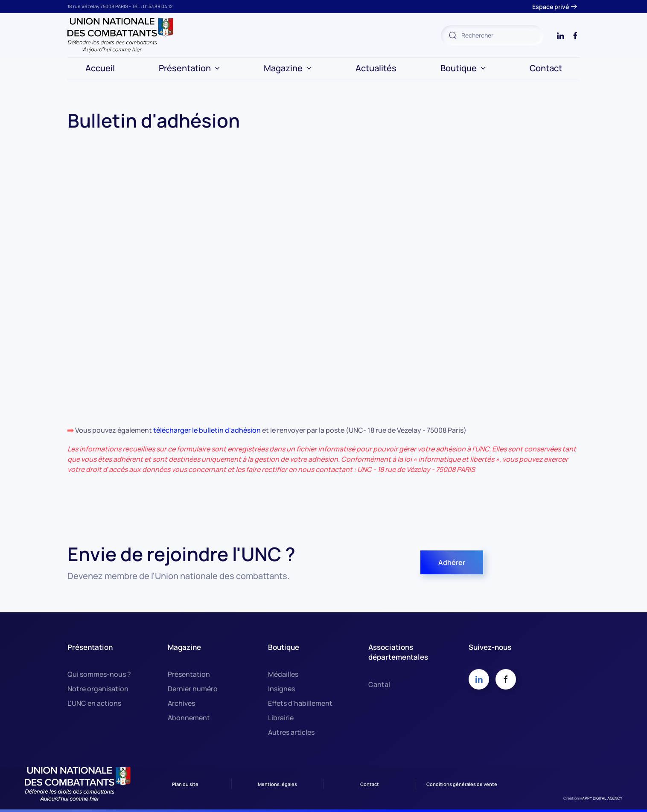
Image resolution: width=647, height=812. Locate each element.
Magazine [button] (288, 68)
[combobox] (492, 35)
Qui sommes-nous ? (99, 674)
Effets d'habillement (300, 703)
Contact (546, 68)
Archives (181, 703)
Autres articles (291, 732)
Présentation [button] (189, 68)
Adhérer (452, 562)
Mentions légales (277, 784)
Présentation (189, 674)
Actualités (376, 68)
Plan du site (185, 784)
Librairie (281, 718)
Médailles (283, 674)
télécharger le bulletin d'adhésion (208, 430)
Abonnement (189, 718)
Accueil (100, 68)
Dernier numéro (193, 689)
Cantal (379, 684)
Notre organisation (98, 689)
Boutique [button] (463, 68)
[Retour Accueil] (121, 35)
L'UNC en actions (94, 703)
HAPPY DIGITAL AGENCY (601, 798)
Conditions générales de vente (462, 784)
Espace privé (551, 7)
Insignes (281, 689)
